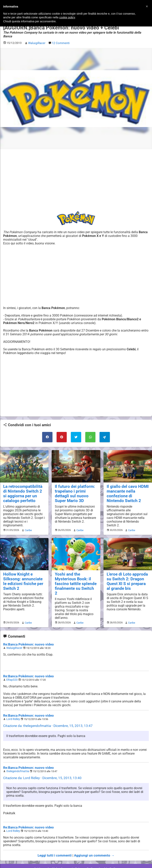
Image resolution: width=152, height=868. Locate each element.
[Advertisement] (76, 176)
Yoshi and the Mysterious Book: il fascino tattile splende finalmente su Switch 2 (74, 575)
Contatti (67, 854)
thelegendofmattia (17, 757)
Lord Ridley (13, 706)
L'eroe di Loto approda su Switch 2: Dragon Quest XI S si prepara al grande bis (126, 575)
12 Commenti (60, 39)
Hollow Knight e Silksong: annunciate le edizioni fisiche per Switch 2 (23, 575)
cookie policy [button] (67, 17)
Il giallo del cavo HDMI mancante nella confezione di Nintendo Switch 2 (126, 488)
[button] (147, 6)
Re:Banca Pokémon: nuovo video (26, 632)
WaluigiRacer (14, 636)
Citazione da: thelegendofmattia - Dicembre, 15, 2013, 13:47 (45, 712)
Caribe (28, 524)
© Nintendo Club (48, 854)
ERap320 (11, 667)
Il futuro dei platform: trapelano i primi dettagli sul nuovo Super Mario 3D (76, 488)
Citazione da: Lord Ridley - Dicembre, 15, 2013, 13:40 (40, 764)
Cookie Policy (106, 854)
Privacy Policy (85, 854)
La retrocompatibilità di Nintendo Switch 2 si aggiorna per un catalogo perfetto (23, 488)
